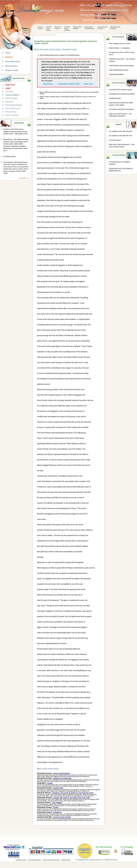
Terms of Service (12, 115)
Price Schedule (11, 98)
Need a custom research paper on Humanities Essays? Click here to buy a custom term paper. (68, 97)
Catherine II (57, 812)
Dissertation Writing (77, 28)
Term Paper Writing (34, 860)
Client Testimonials (13, 108)
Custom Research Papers (51, 860)
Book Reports (66, 860)
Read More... (23, 178)
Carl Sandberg (57, 802)
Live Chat (9, 92)
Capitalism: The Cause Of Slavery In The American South (72, 793)
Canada (50, 783)
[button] (49, 84)
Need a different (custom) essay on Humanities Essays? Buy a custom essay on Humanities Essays (69, 93)
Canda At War (58, 788)
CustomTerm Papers (49, 29)
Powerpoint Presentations (90, 28)
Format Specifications (14, 105)
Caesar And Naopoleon (62, 773)
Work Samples (11, 66)
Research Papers (58, 28)
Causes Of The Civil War (62, 817)
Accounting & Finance (103, 28)
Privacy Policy (11, 112)
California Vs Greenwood (62, 778)
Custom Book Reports (67, 29)
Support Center (12, 70)
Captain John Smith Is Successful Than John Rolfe (71, 798)
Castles (56, 807)
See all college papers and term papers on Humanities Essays (60, 55)
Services (9, 57)
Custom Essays (40, 28)
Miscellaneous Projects (115, 28)
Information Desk (13, 62)
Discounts (9, 102)
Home (8, 53)
